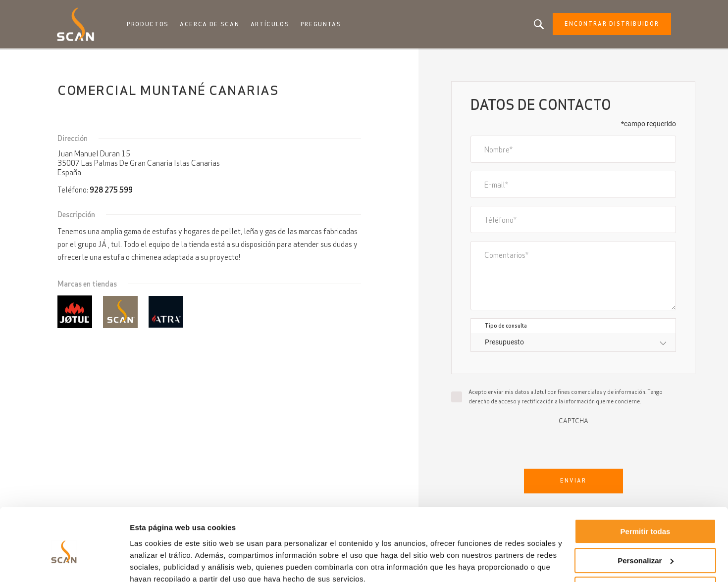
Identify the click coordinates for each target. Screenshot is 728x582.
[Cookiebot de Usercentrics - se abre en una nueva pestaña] (64, 563)
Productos (151, 25)
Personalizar (646, 517)
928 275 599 (111, 191)
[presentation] (573, 445)
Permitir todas (646, 488)
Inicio (68, 59)
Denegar (645, 546)
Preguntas (323, 25)
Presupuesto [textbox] (504, 343)
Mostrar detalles (159, 562)
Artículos (272, 25)
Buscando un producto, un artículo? (535, 25)
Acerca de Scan (212, 25)
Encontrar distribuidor (608, 25)
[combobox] (573, 343)
